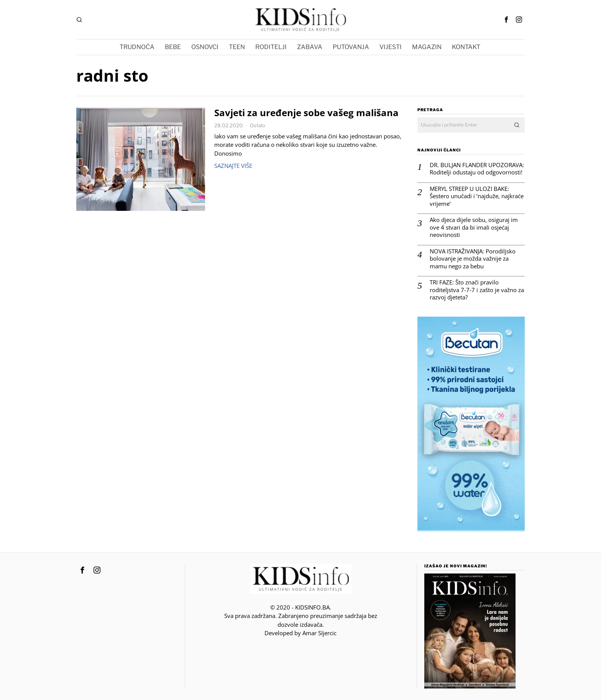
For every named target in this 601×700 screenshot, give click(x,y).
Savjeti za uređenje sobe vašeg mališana (306, 113)
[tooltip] (506, 20)
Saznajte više (233, 166)
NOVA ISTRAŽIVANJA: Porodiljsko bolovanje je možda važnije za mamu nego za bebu (473, 259)
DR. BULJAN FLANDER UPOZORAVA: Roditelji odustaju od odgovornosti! (477, 169)
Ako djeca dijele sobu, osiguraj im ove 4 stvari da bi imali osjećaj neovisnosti (474, 227)
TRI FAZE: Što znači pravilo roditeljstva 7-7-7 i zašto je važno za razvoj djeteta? (477, 290)
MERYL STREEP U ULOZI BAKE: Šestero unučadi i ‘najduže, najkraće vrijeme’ (477, 196)
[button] (517, 125)
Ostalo (258, 125)
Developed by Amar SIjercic (300, 633)
